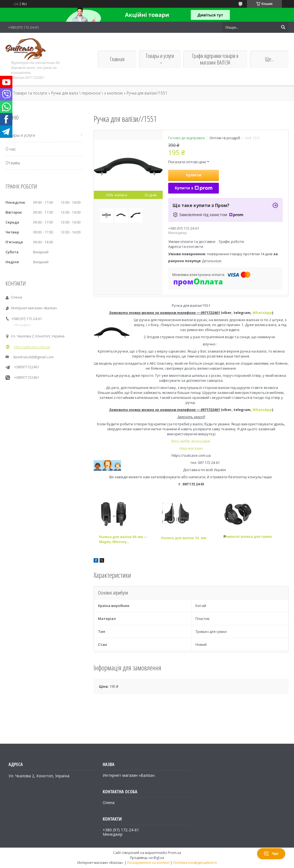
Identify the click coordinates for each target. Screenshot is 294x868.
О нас (11, 149)
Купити (194, 175)
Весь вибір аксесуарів (191, 441)
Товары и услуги (160, 56)
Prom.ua (175, 853)
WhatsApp (262, 313)
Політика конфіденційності (195, 863)
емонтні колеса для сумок (249, 537)
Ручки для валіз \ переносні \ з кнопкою (87, 93)
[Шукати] (283, 27)
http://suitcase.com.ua (32, 347)
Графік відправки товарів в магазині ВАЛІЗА (215, 59)
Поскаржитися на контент (148, 863)
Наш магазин (191, 448)
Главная (117, 59)
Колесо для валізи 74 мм (184, 538)
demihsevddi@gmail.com (33, 357)
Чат (271, 854)
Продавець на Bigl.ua (147, 858)
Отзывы (13, 163)
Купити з (194, 188)
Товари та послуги (30, 93)
